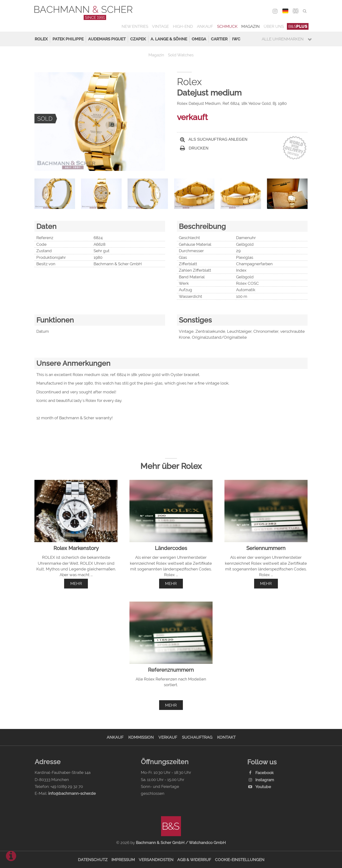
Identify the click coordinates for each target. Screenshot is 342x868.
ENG (296, 11)
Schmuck (227, 26)
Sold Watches (181, 55)
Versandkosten (156, 860)
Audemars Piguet (107, 39)
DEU (285, 11)
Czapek (138, 39)
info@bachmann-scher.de (72, 793)
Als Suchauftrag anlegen (214, 139)
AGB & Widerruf (194, 860)
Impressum (123, 860)
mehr (76, 583)
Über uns (274, 26)
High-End (183, 26)
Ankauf (205, 26)
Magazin (250, 26)
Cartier (219, 39)
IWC (236, 39)
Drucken (194, 148)
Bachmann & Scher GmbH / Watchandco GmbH (181, 843)
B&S (298, 26)
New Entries (135, 26)
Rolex (41, 39)
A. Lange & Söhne (169, 39)
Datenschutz (93, 860)
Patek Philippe (68, 39)
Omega (199, 39)
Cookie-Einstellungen (240, 860)
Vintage (160, 26)
